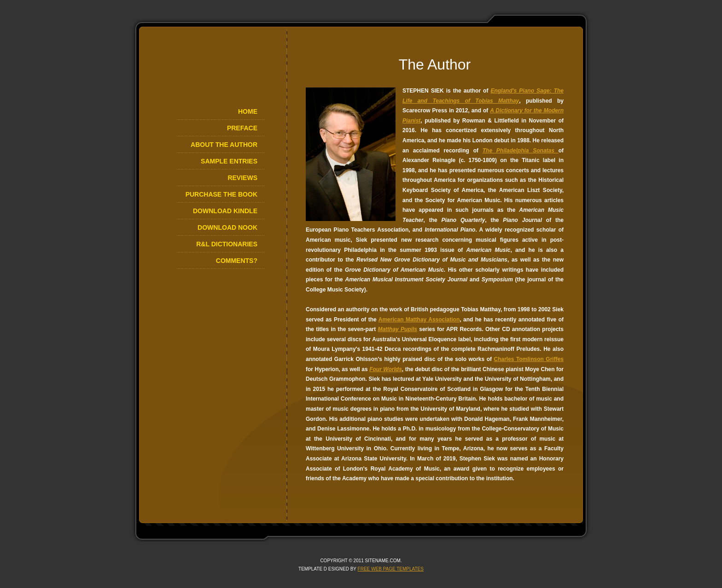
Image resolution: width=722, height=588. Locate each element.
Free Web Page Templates (391, 569)
